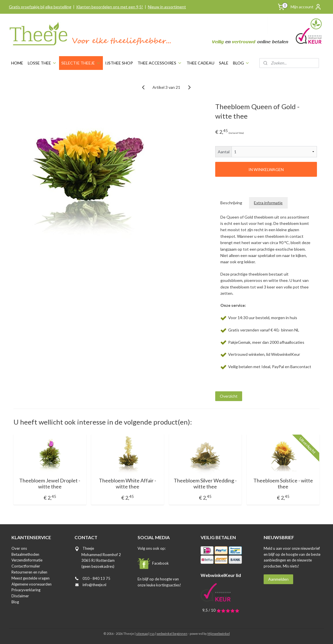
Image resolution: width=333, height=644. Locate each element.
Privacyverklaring (26, 590)
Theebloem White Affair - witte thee (128, 484)
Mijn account (306, 7)
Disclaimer (20, 596)
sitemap (142, 634)
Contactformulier (26, 566)
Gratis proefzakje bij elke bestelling (40, 7)
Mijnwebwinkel (219, 634)
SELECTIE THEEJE (81, 63)
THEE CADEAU (200, 63)
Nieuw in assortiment (167, 7)
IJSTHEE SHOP (119, 63)
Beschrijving (232, 203)
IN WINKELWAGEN (266, 169)
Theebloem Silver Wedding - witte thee (205, 484)
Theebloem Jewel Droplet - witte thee (50, 484)
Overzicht (229, 396)
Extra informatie (269, 203)
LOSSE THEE (42, 63)
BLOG (241, 63)
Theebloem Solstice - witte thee (283, 484)
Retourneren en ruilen (29, 572)
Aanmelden (278, 579)
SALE (224, 63)
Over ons (19, 548)
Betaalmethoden (25, 554)
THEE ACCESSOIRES (160, 63)
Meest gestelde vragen (31, 578)
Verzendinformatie (27, 560)
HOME (17, 63)
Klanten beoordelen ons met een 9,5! (110, 7)
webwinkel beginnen (172, 634)
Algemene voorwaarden (32, 584)
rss (152, 634)
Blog (15, 602)
